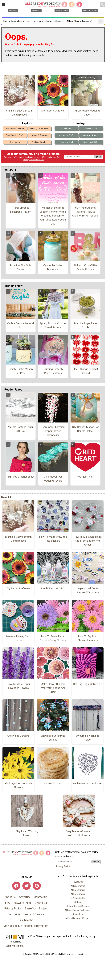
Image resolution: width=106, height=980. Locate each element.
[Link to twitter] (26, 886)
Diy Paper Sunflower (53, 111)
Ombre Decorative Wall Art (21, 325)
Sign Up (98, 157)
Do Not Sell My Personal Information (26, 926)
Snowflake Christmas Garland (53, 738)
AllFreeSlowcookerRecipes (78, 910)
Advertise (25, 897)
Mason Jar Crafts (67, 135)
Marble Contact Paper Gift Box (21, 429)
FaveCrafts (78, 882)
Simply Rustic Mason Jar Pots (21, 371)
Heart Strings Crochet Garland (85, 371)
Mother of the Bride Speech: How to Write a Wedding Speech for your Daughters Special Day (53, 216)
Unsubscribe (26, 920)
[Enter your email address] (73, 862)
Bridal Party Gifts (91, 142)
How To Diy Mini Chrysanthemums (88, 638)
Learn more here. (15, 946)
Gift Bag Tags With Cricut (88, 684)
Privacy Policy (13, 908)
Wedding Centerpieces (39, 128)
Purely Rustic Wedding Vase (87, 113)
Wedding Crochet (39, 142)
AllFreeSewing (78, 894)
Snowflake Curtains (18, 736)
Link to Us (41, 903)
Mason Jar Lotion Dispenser (53, 267)
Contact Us (41, 897)
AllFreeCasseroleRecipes (78, 918)
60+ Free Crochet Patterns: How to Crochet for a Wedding (85, 212)
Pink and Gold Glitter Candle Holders (85, 267)
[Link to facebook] (16, 886)
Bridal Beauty (67, 128)
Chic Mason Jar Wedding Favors (53, 479)
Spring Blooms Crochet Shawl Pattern (53, 325)
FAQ (8, 903)
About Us (10, 897)
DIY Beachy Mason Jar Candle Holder (85, 429)
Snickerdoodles (53, 783)
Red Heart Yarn (85, 477)
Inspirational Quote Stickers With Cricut (88, 590)
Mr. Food (78, 902)
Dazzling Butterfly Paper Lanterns (53, 371)
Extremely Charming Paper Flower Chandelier (53, 431)
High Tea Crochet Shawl (21, 477)
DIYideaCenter (78, 898)
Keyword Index (22, 903)
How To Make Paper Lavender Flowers (18, 686)
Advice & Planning (39, 135)
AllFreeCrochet (78, 886)
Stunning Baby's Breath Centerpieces (19, 113)
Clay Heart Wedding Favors (27, 833)
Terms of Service (34, 914)
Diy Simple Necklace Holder (88, 738)
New (6, 497)
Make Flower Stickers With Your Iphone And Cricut (53, 688)
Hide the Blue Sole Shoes (21, 267)
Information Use (37, 160)
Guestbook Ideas (91, 135)
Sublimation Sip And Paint (88, 783)
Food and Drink (67, 142)
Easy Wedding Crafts (15, 135)
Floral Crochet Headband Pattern (21, 210)
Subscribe (14, 914)
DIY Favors (15, 142)
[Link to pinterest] (37, 886)
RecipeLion (78, 914)
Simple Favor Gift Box (53, 588)
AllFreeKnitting (78, 890)
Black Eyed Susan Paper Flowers (18, 785)
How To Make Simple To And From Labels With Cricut (88, 541)
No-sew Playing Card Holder (18, 638)
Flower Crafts (91, 128)
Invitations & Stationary (15, 128)
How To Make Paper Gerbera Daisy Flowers (53, 638)
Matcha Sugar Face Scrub (85, 325)
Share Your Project (36, 908)
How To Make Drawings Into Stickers (53, 539)
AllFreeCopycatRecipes (78, 906)
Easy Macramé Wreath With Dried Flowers (79, 833)
